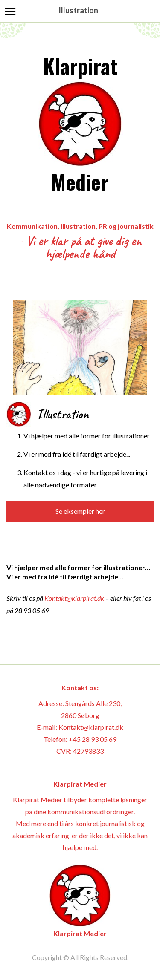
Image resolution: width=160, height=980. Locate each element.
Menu (10, 12)
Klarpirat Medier (80, 124)
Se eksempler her (80, 511)
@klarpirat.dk (103, 727)
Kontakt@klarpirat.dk (74, 598)
